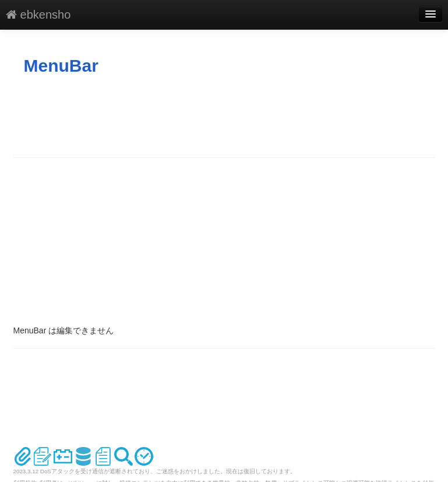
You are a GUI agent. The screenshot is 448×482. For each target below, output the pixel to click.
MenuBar (61, 66)
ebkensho (38, 15)
